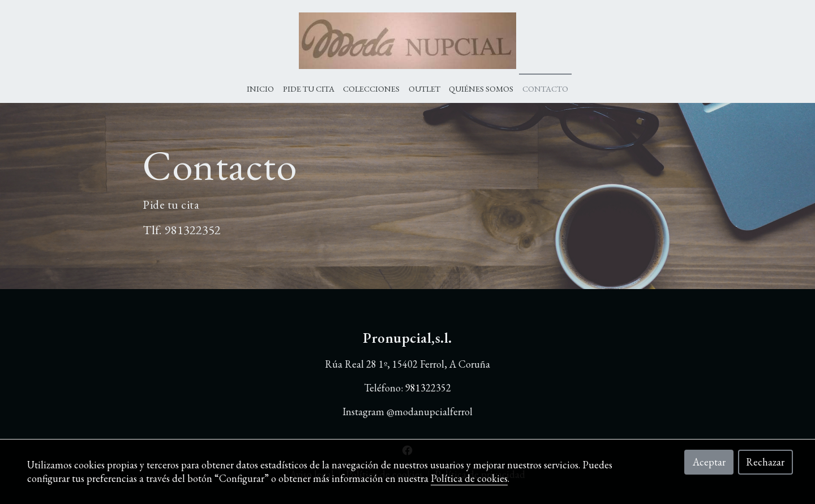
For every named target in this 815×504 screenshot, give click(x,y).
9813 (177, 230)
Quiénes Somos (481, 89)
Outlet (424, 89)
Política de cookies (469, 478)
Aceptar (709, 462)
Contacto (545, 89)
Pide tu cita (309, 89)
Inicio (260, 89)
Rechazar (765, 462)
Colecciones (371, 89)
